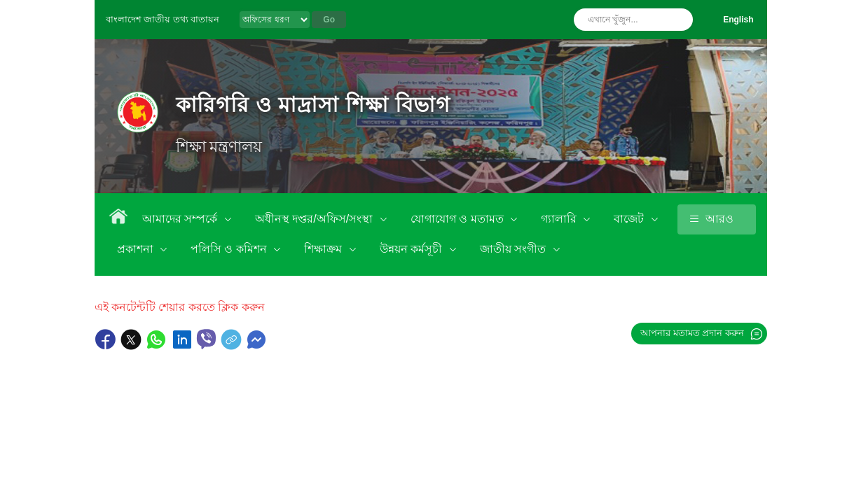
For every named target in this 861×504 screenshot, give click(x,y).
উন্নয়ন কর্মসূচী (413, 249)
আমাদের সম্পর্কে (181, 219)
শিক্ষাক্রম (324, 249)
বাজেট (630, 219)
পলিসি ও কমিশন (230, 249)
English (738, 20)
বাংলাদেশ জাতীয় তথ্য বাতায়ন (163, 19)
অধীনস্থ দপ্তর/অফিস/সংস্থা (316, 219)
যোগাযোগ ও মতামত (459, 219)
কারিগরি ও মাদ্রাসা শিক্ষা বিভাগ (314, 105)
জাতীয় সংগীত (515, 249)
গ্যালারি (560, 219)
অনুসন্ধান (679, 20)
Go (329, 20)
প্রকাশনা (137, 249)
